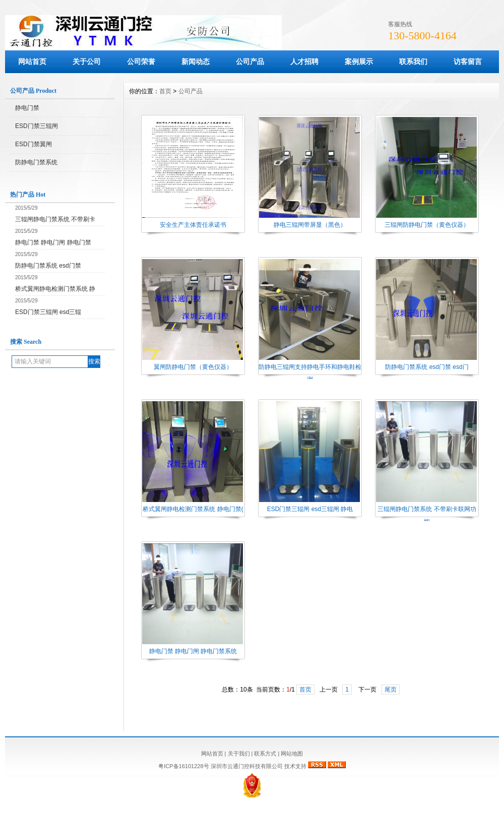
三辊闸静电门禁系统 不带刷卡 (55, 219)
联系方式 (265, 754)
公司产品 (250, 61)
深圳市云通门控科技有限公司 (247, 766)
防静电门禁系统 (36, 162)
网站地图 (292, 754)
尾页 (391, 690)
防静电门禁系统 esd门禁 (48, 266)
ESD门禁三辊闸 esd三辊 (48, 312)
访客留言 (468, 61)
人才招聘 (304, 61)
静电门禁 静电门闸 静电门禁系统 (193, 651)
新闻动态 (196, 61)
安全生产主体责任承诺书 (193, 225)
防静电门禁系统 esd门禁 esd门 (427, 367)
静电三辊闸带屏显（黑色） (310, 225)
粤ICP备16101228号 (184, 766)
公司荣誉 (141, 61)
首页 (165, 91)
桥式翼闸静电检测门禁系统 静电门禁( (193, 509)
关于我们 (239, 754)
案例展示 (359, 61)
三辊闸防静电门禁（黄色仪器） (427, 225)
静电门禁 (27, 108)
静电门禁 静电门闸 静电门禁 (53, 242)
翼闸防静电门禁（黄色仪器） (193, 367)
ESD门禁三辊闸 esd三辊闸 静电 (310, 509)
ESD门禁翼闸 (34, 144)
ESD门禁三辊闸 (37, 126)
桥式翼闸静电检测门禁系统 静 (55, 289)
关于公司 (87, 61)
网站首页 (32, 61)
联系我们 (413, 61)
